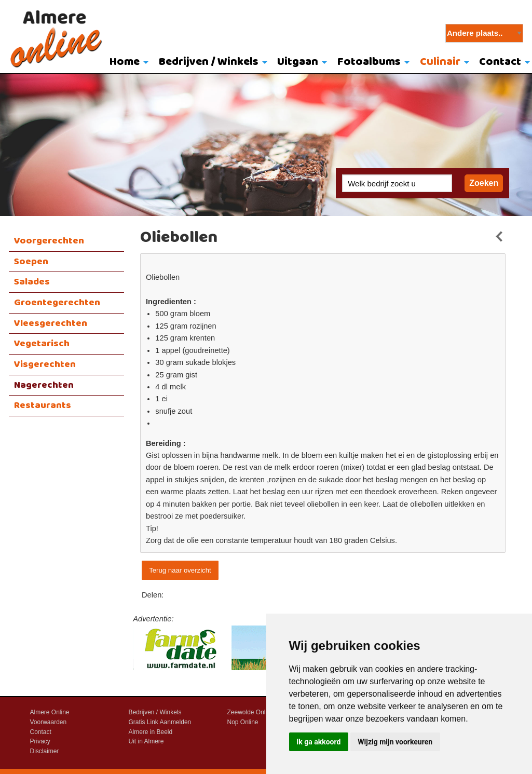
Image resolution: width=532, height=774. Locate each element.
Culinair (440, 62)
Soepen (31, 262)
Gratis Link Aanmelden (160, 722)
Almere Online (50, 712)
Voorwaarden (49, 722)
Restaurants (43, 405)
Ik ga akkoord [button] (318, 742)
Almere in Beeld (151, 732)
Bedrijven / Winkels (209, 62)
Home (125, 62)
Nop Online (243, 722)
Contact (41, 732)
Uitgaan (298, 62)
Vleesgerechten (51, 323)
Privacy (40, 741)
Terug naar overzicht (180, 570)
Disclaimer (45, 751)
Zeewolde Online (251, 712)
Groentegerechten (57, 303)
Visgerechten (45, 364)
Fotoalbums (369, 62)
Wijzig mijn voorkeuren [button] (395, 742)
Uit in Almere (146, 741)
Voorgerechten (49, 241)
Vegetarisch (42, 344)
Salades (32, 282)
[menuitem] (126, 63)
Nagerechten (44, 385)
